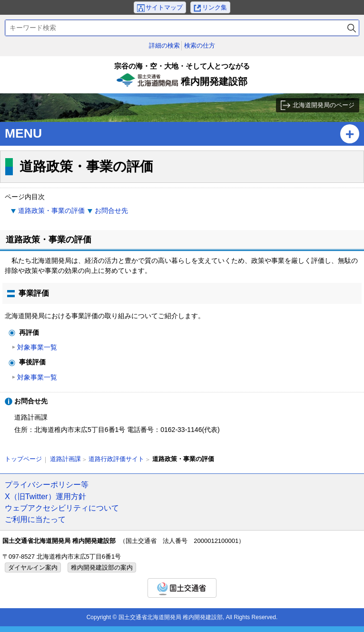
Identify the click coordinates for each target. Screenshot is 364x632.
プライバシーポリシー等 (47, 484)
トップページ (23, 459)
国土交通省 (182, 588)
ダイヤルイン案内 (33, 567)
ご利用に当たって (35, 519)
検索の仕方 (200, 45)
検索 (352, 28)
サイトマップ (164, 7)
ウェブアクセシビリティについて (62, 508)
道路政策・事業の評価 (51, 211)
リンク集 (215, 7)
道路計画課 (65, 459)
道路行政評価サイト (116, 459)
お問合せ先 (111, 211)
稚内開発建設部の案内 (102, 567)
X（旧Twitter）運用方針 (45, 496)
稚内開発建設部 (182, 77)
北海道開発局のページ (324, 105)
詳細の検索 (164, 45)
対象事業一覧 (37, 347)
